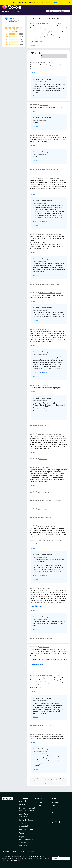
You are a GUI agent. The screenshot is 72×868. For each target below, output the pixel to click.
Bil (40, 459)
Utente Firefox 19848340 (47, 234)
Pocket (55, 816)
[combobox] (58, 11)
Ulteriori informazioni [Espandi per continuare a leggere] (36, 41)
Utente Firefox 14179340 (47, 24)
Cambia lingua (56, 856)
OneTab (12, 18)
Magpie (42, 467)
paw (41, 105)
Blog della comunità (27, 830)
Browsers (56, 802)
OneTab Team (16, 21)
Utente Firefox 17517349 (47, 293)
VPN (54, 805)
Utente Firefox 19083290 (47, 135)
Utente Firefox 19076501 (47, 284)
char (41, 509)
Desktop (39, 802)
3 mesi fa (50, 63)
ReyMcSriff (43, 588)
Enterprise (39, 809)
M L (40, 385)
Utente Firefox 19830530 (47, 434)
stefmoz (42, 518)
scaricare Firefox (53, 3)
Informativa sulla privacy (10, 851)
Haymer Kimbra (44, 526)
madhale (42, 329)
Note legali (31, 851)
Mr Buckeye (43, 63)
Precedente (35, 779)
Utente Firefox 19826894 (47, 501)
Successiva (62, 779)
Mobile (38, 805)
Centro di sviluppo (26, 820)
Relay (54, 809)
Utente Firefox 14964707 (47, 734)
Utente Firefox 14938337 (47, 726)
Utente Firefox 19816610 (47, 676)
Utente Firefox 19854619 (47, 178)
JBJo (41, 647)
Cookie (22, 851)
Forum (21, 833)
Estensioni (6, 12)
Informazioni (24, 804)
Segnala (32, 46)
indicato (23, 856)
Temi (13, 12)
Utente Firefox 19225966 (47, 170)
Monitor (55, 812)
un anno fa (59, 24)
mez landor (43, 638)
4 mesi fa (59, 284)
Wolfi (41, 492)
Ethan (41, 426)
